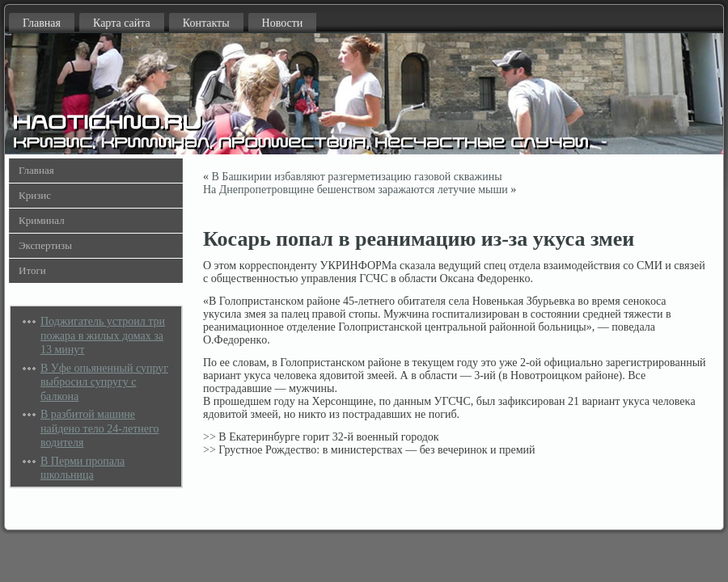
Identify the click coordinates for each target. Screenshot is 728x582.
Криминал (42, 220)
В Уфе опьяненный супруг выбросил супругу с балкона (104, 382)
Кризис (35, 195)
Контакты (206, 23)
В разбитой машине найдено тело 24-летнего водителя (99, 428)
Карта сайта (122, 23)
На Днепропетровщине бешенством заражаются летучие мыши (356, 190)
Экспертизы (45, 245)
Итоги (32, 270)
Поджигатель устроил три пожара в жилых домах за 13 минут (103, 335)
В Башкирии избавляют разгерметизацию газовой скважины (357, 177)
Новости (283, 23)
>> (210, 437)
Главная (42, 23)
